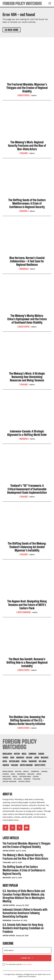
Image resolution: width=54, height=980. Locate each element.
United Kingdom (24, 612)
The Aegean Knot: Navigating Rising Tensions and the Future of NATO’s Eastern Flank (27, 605)
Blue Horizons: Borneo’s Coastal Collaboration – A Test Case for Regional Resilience (27, 261)
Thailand (24, 153)
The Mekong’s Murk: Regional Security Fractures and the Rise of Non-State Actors (27, 146)
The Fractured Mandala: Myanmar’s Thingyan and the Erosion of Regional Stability (27, 88)
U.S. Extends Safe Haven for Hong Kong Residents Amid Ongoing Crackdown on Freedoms (23, 928)
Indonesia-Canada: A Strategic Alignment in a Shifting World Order (27, 433)
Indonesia (24, 269)
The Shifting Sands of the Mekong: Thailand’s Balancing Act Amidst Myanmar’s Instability (27, 547)
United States (24, 95)
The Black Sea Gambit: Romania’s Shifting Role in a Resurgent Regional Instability (27, 663)
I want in (27, 958)
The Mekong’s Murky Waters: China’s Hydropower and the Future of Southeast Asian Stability (27, 319)
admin (34, 95)
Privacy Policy (27, 964)
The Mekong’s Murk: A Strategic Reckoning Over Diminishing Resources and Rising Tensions (27, 377)
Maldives (24, 211)
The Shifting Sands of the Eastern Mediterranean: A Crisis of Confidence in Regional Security (27, 203)
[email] (27, 950)
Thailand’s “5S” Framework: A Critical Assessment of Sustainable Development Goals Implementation (27, 489)
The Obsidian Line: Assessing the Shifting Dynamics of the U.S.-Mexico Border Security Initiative (27, 720)
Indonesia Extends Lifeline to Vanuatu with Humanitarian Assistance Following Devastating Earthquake (25, 913)
